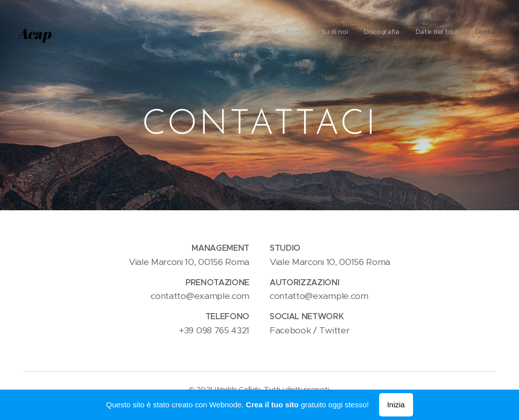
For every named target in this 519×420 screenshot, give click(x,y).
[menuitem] (439, 33)
